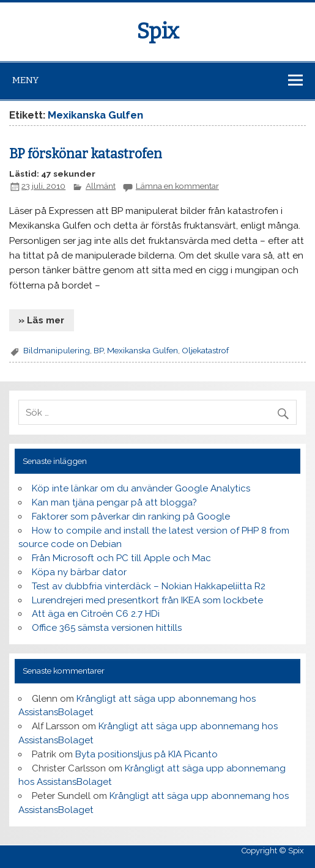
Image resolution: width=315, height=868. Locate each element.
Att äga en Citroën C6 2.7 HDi (96, 614)
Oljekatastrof (205, 350)
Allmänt (101, 186)
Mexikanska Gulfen (143, 350)
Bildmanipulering (57, 350)
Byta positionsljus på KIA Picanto (146, 754)
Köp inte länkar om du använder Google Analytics (141, 488)
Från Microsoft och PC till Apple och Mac (121, 558)
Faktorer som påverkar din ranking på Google (131, 517)
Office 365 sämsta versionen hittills (107, 628)
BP (98, 350)
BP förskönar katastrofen (86, 154)
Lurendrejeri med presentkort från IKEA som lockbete (147, 600)
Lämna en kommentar (177, 186)
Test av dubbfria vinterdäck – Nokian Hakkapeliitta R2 (149, 586)
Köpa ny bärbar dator (79, 572)
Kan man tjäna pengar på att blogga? (114, 502)
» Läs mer (41, 320)
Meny (25, 80)
